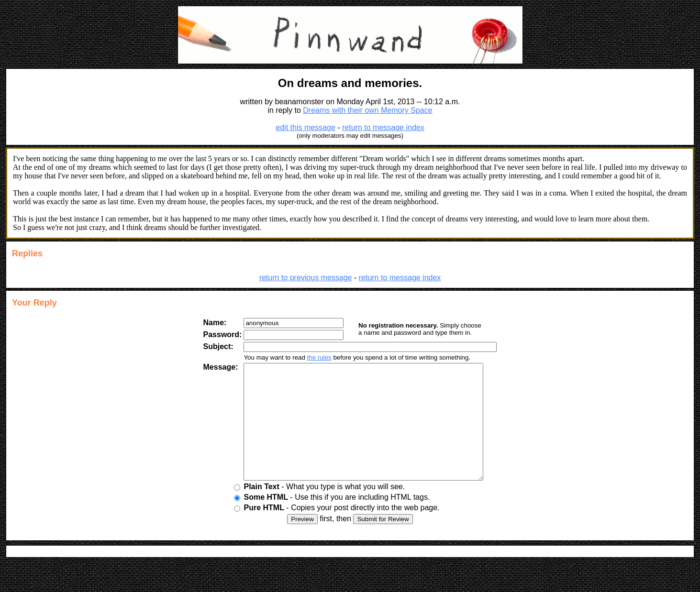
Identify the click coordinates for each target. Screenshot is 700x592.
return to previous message (306, 278)
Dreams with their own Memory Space (367, 110)
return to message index (383, 127)
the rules (312, 357)
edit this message (306, 127)
